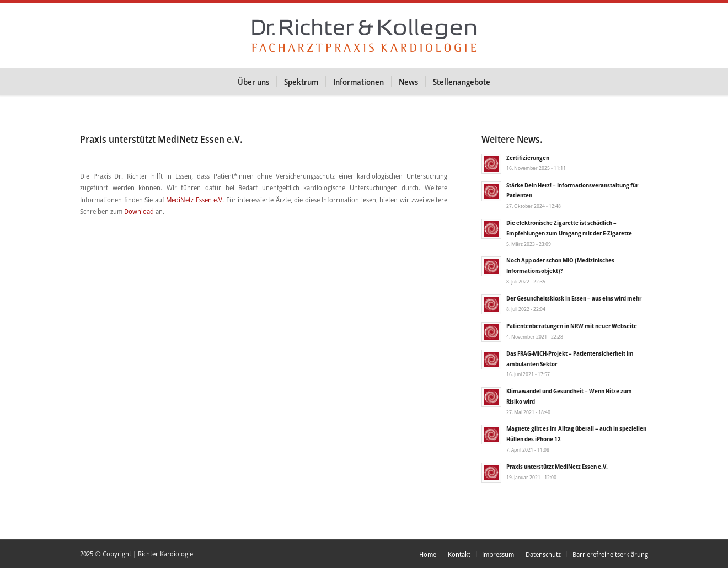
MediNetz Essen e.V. (195, 200)
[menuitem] (253, 82)
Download (139, 211)
